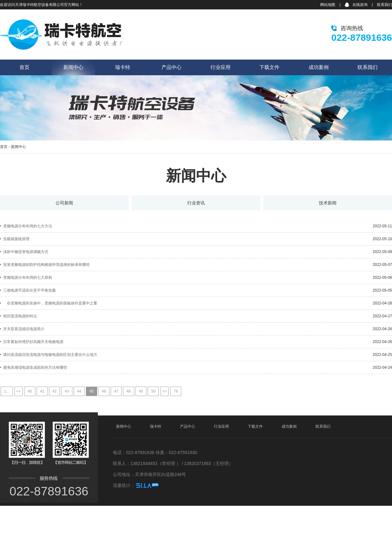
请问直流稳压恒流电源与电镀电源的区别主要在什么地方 (50, 355)
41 (42, 391)
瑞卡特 (123, 67)
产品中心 (172, 67)
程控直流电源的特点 (20, 316)
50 (153, 391)
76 (176, 391)
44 (79, 391)
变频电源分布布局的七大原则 (28, 277)
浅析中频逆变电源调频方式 (26, 252)
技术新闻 (328, 203)
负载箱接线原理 (16, 239)
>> (165, 391)
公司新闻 (64, 203)
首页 (24, 67)
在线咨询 (360, 5)
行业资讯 (196, 203)
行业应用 (220, 67)
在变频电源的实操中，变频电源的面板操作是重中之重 (50, 303)
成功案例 (319, 67)
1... (7, 391)
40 (30, 391)
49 (141, 391)
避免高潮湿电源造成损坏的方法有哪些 (35, 367)
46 (104, 391)
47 (116, 391)
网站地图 (328, 5)
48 (128, 391)
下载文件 (269, 67)
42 (54, 391)
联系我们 (384, 5)
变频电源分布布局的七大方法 (28, 226)
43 (67, 391)
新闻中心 (73, 67)
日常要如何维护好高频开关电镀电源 (33, 342)
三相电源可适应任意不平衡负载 (29, 290)
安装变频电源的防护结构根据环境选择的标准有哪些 (46, 265)
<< (19, 391)
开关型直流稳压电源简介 (24, 329)
